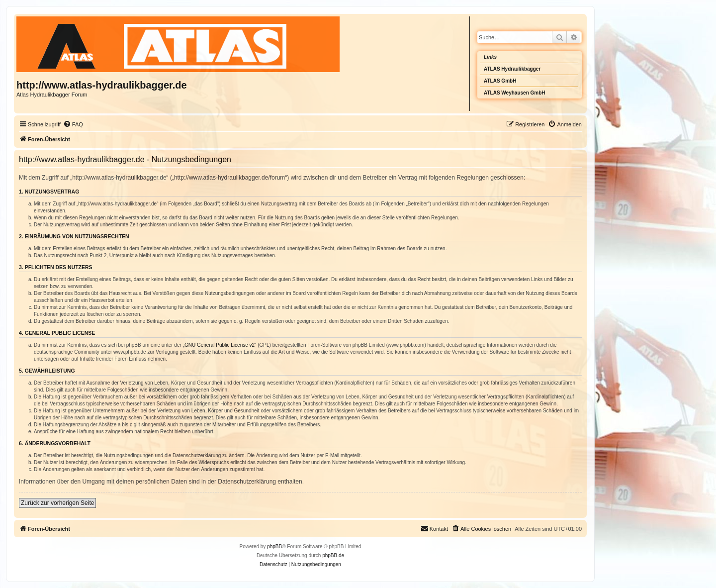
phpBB (274, 546)
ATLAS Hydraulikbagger (512, 69)
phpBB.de (333, 555)
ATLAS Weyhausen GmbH (515, 93)
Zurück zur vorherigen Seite (57, 503)
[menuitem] (73, 124)
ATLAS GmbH (500, 81)
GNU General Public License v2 (220, 345)
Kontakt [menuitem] (434, 528)
